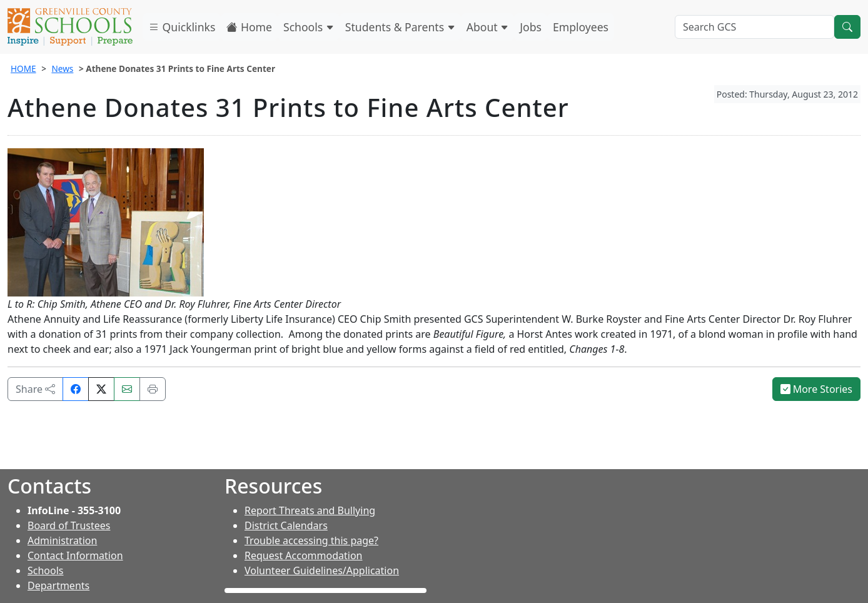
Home (249, 27)
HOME (23, 68)
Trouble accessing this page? (311, 540)
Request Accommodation (303, 555)
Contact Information (75, 555)
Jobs (531, 27)
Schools (309, 27)
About (488, 27)
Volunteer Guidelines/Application (322, 570)
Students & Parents (400, 27)
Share (35, 389)
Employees (581, 27)
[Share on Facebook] (76, 389)
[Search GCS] (754, 27)
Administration (62, 540)
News (62, 68)
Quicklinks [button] (182, 27)
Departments (58, 585)
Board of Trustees (69, 525)
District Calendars (286, 525)
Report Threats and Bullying (310, 510)
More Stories (817, 389)
